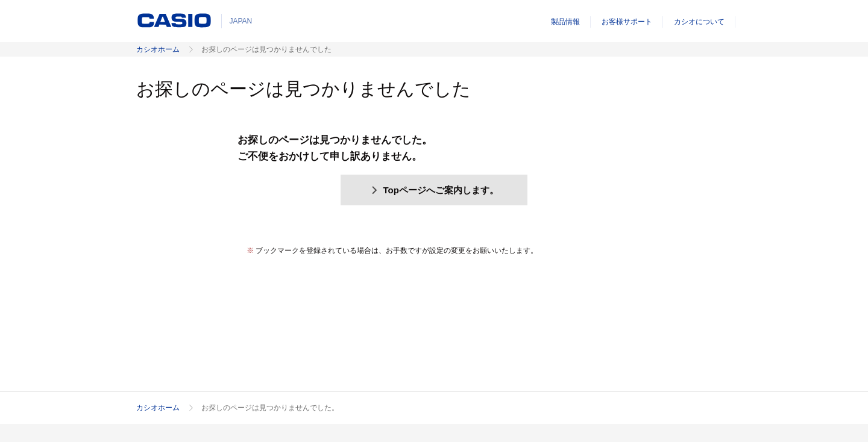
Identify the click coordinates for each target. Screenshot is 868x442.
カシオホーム (158, 49)
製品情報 (565, 22)
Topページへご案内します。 (434, 190)
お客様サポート (627, 22)
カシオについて (699, 22)
